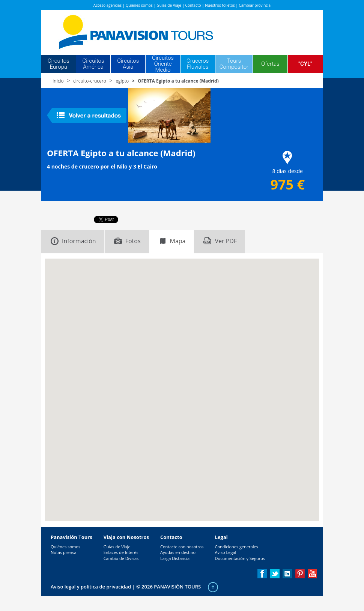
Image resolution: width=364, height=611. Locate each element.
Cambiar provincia (255, 5)
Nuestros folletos (220, 5)
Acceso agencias (108, 5)
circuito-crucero (90, 81)
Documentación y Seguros (240, 558)
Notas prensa (64, 552)
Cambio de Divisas (121, 558)
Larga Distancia (175, 558)
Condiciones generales (237, 547)
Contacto (193, 5)
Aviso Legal (226, 552)
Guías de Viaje (169, 5)
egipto (122, 81)
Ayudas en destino (178, 552)
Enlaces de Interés (121, 552)
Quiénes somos (139, 5)
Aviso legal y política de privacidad (91, 587)
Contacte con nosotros (182, 547)
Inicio (58, 81)
